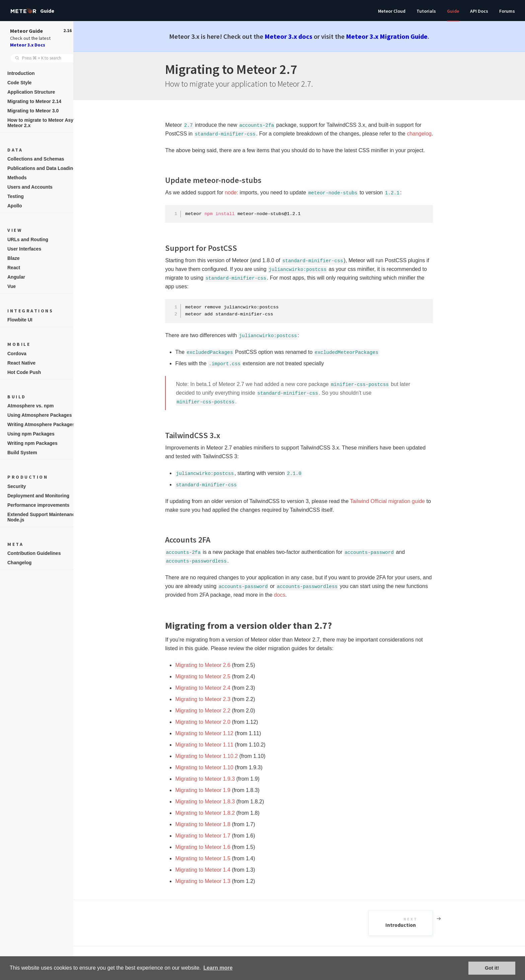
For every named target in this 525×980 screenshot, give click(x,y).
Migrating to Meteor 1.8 (210, 824)
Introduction (416, 922)
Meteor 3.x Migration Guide (394, 36)
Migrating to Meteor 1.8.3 (212, 802)
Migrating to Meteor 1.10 (211, 767)
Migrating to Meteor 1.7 (210, 836)
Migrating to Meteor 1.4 (210, 870)
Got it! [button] (492, 968)
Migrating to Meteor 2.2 (210, 711)
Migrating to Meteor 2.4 (210, 688)
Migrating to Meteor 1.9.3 (212, 779)
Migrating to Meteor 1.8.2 (212, 813)
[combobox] (44, 58)
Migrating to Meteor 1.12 (211, 733)
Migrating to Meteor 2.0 (210, 722)
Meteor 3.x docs (295, 36)
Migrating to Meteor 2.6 (210, 665)
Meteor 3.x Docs (28, 45)
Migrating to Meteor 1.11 (211, 745)
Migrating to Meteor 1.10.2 (213, 756)
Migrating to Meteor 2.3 (210, 699)
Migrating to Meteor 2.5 (210, 676)
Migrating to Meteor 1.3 (210, 881)
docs (287, 595)
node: (238, 192)
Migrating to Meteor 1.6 (210, 847)
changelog (426, 134)
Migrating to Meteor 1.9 (210, 790)
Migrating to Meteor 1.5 (210, 858)
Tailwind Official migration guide (394, 501)
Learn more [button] (218, 968)
